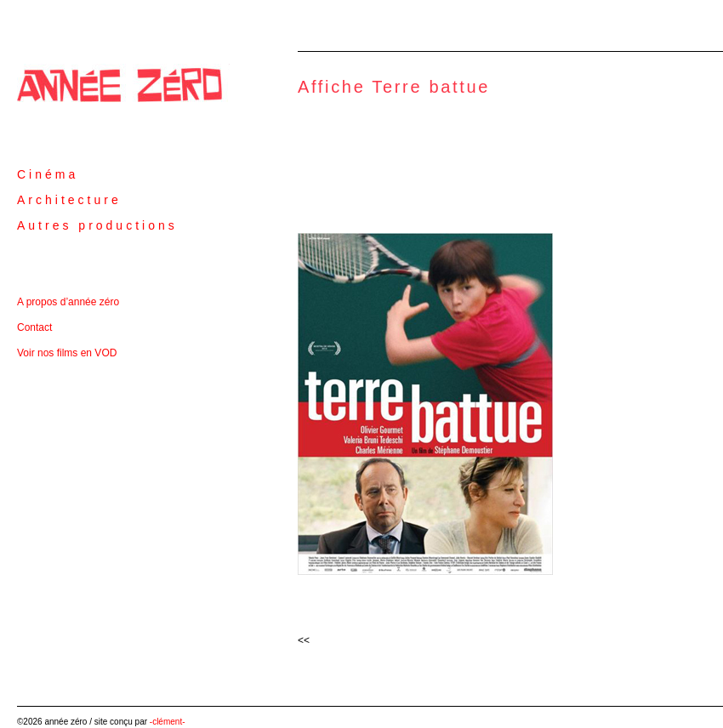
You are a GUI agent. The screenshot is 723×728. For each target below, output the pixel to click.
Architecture (69, 200)
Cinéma (48, 174)
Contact (34, 327)
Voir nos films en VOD (67, 353)
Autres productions (97, 225)
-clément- (168, 722)
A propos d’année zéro (68, 302)
